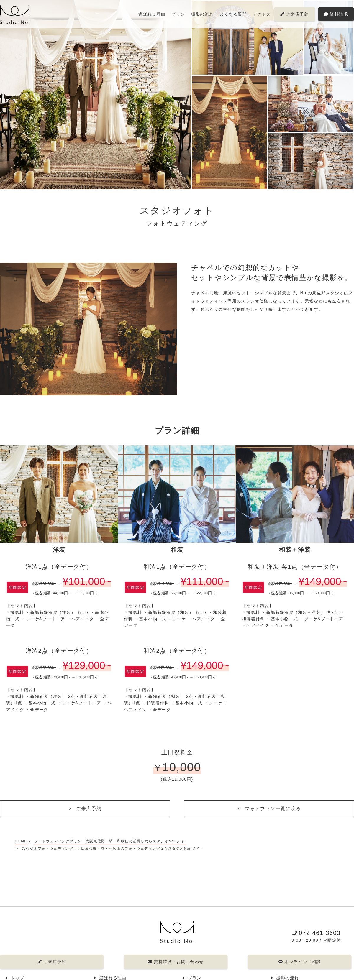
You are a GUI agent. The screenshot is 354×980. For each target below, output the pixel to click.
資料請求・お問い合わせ (176, 962)
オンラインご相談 (299, 962)
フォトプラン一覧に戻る (273, 809)
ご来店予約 (295, 14)
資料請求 (336, 14)
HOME (21, 841)
